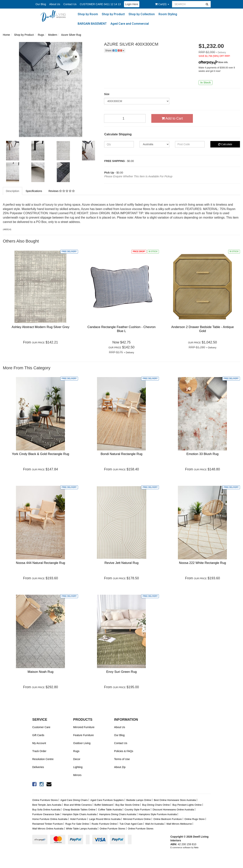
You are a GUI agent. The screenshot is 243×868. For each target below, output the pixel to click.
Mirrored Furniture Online (137, 819)
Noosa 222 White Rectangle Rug (203, 563)
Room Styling (168, 14)
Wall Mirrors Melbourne (179, 824)
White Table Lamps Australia (81, 829)
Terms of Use (122, 759)
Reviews (61, 191)
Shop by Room (88, 14)
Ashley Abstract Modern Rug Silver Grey (40, 327)
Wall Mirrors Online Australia (48, 829)
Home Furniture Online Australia (50, 819)
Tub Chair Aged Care (131, 824)
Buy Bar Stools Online (127, 805)
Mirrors (77, 775)
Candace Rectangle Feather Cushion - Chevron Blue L (121, 329)
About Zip (120, 767)
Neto (196, 847)
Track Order (39, 751)
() (162, 4)
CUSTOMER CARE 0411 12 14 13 (100, 4)
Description (13, 191)
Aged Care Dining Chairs (74, 800)
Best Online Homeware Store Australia (175, 800)
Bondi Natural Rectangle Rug (121, 454)
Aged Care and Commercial (130, 24)
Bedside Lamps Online (139, 800)
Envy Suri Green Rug (122, 672)
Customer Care (41, 727)
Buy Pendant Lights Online (187, 805)
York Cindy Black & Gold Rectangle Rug (40, 454)
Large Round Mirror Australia (105, 819)
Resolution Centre (43, 759)
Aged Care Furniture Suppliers (107, 800)
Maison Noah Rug (40, 672)
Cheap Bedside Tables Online (79, 810)
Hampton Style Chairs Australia (79, 814)
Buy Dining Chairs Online (156, 805)
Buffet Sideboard (104, 805)
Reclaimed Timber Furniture (47, 824)
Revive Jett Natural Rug (121, 563)
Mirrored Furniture (84, 727)
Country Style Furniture (137, 810)
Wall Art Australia (155, 824)
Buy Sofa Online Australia (46, 810)
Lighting (78, 767)
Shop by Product (113, 14)
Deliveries (38, 767)
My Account (39, 743)
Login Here (132, 4)
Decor (77, 759)
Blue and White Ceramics (78, 805)
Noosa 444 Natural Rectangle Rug (41, 563)
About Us (55, 4)
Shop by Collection (142, 14)
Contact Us (70, 4)
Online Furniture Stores (45, 800)
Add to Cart (172, 118)
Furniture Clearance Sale (46, 814)
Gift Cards (38, 735)
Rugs (76, 751)
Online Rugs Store (194, 819)
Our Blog (41, 4)
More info (213, 62)
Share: (115, 51)
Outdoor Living (82, 743)
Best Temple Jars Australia (47, 805)
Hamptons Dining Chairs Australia (118, 814)
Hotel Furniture (78, 819)
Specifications (34, 191)
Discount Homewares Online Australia (173, 810)
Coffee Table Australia (110, 810)
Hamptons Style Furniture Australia (158, 814)
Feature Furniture (84, 735)
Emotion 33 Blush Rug (202, 454)
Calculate (225, 144)
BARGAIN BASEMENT (92, 24)
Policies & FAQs (124, 751)
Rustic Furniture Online (104, 824)
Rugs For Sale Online (77, 824)
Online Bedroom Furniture (168, 819)
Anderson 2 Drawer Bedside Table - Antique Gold (203, 329)
